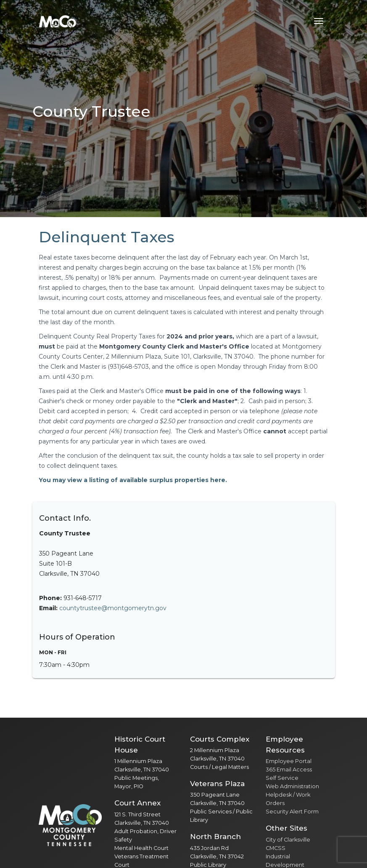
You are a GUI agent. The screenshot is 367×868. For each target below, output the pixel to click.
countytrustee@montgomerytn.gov (113, 608)
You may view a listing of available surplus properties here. (133, 480)
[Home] (58, 21)
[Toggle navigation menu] (319, 21)
